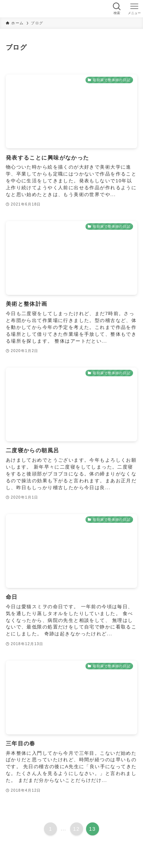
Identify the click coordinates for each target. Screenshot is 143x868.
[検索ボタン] (117, 9)
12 (76, 829)
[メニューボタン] (134, 9)
